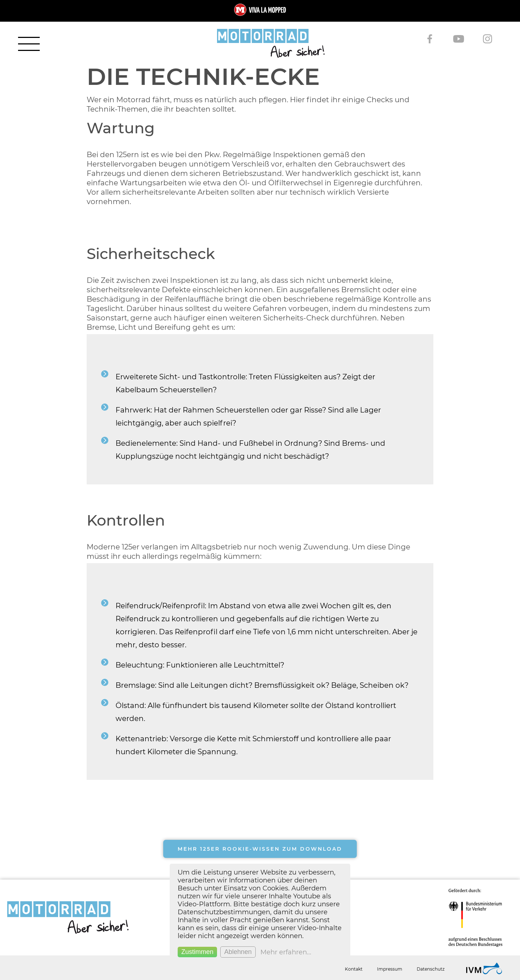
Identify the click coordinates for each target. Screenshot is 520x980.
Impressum (390, 969)
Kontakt (354, 969)
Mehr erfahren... (286, 952)
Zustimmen (197, 952)
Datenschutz (431, 969)
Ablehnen (238, 952)
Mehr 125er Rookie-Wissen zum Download (260, 849)
